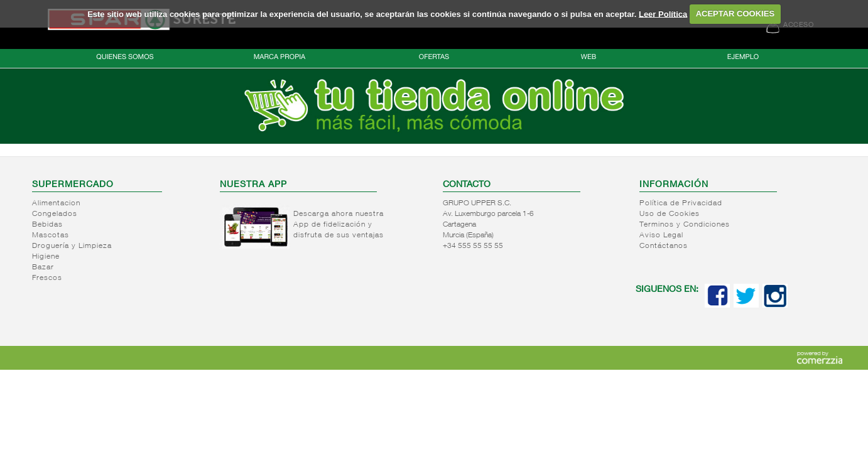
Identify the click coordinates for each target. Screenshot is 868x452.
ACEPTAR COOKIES (735, 13)
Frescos (47, 278)
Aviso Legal (661, 235)
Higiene (46, 257)
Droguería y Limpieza (72, 246)
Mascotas (51, 235)
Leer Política (663, 13)
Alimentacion (56, 203)
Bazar (43, 267)
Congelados (55, 214)
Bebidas (47, 225)
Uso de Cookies (670, 214)
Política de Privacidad (681, 203)
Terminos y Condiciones (685, 225)
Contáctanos (664, 246)
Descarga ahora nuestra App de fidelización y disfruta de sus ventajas (339, 225)
